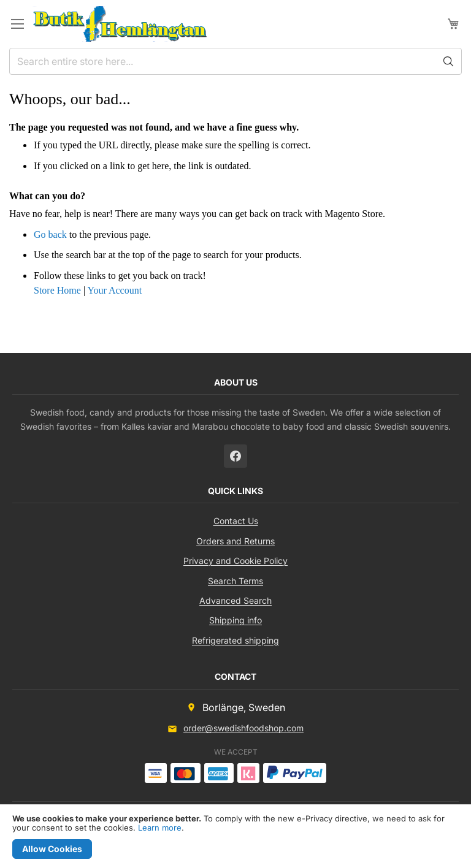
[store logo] (120, 24)
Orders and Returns (235, 541)
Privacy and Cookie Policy (235, 561)
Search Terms (235, 581)
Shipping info (235, 620)
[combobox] (235, 61)
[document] (235, 836)
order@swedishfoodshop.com (243, 728)
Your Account (114, 290)
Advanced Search (235, 600)
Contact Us (236, 521)
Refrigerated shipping (235, 640)
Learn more (160, 828)
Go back (50, 234)
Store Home (57, 290)
